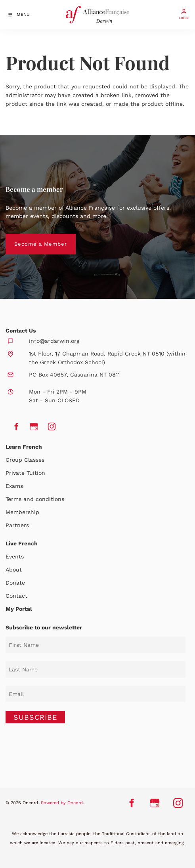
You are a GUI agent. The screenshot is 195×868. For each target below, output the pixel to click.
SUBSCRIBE (35, 717)
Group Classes (25, 460)
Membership (22, 512)
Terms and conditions (35, 499)
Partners (17, 525)
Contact (16, 596)
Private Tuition (25, 473)
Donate (15, 583)
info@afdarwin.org (54, 341)
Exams (14, 486)
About (14, 570)
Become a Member (32, 238)
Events (15, 556)
